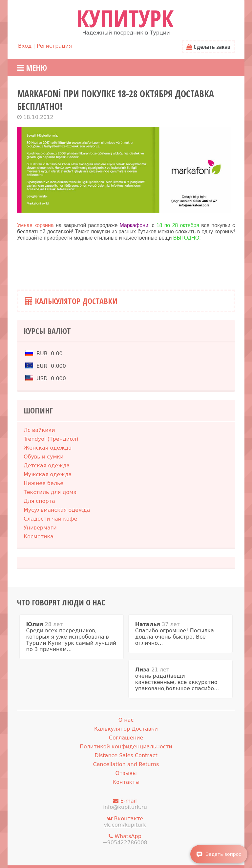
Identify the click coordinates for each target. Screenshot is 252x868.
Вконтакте (125, 822)
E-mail (125, 804)
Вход (25, 46)
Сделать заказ (208, 47)
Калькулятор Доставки (71, 301)
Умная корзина (36, 225)
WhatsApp (125, 839)
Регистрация (54, 46)
